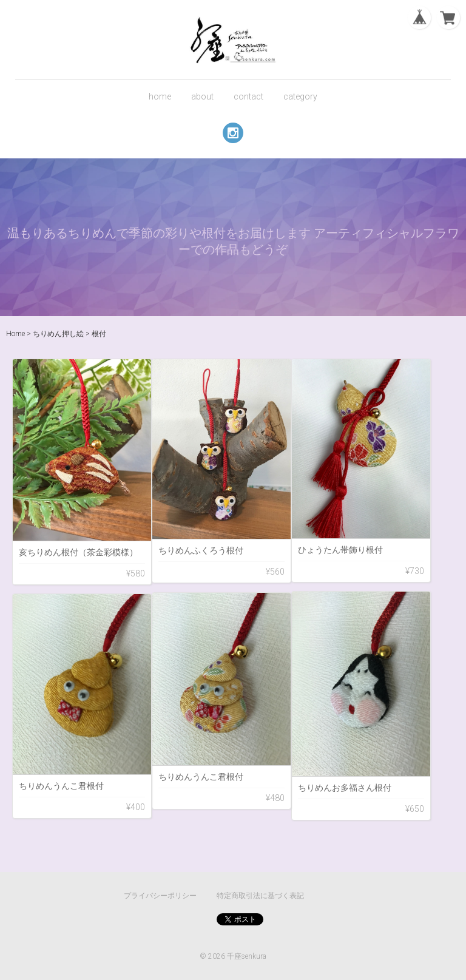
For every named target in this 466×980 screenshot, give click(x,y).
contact (248, 96)
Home (15, 334)
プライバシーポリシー (160, 896)
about (202, 96)
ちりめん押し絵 (58, 334)
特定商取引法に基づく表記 (260, 896)
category (300, 96)
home (160, 96)
